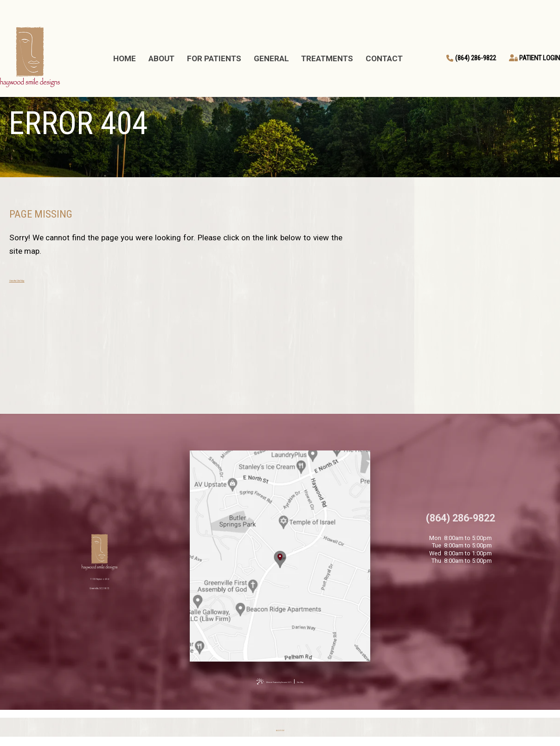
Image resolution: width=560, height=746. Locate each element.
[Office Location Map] (280, 557)
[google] (542, 373)
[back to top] (280, 728)
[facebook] (542, 354)
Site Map (331, 681)
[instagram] (542, 392)
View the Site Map (41, 279)
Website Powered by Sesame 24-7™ (272, 681)
